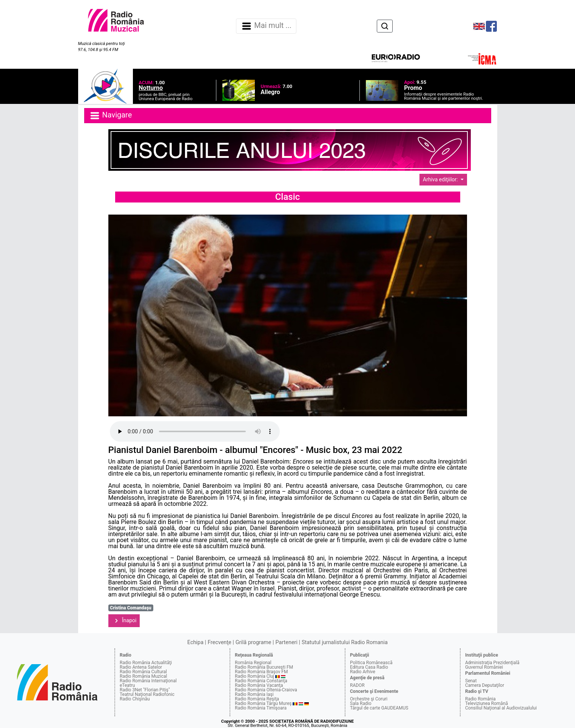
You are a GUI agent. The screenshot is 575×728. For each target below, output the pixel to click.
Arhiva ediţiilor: (441, 179)
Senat (471, 681)
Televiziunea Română (486, 703)
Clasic (288, 197)
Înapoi (124, 621)
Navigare (111, 116)
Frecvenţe (219, 642)
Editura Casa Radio (369, 667)
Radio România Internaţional (148, 681)
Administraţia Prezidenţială (492, 663)
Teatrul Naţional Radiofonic (147, 694)
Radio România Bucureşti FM (264, 667)
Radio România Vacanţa (259, 685)
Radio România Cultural (143, 672)
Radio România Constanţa (261, 681)
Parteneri (287, 642)
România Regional (253, 663)
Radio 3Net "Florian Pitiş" (145, 690)
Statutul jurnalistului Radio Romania (345, 642)
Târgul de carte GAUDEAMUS (379, 708)
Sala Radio (361, 703)
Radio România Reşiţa (257, 699)
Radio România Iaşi (254, 694)
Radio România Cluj (254, 676)
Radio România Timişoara (261, 708)
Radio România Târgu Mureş (263, 703)
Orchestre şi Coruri (369, 699)
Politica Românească (371, 663)
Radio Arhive (363, 672)
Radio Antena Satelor (141, 667)
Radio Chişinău (135, 699)
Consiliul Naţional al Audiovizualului (501, 708)
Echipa (195, 642)
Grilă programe (254, 642)
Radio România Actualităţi (146, 663)
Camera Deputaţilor (485, 685)
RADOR (357, 685)
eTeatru (127, 685)
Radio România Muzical (143, 676)
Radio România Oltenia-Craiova (266, 690)
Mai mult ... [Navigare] (266, 26)
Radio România (480, 699)
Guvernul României (484, 667)
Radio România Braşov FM (261, 672)
